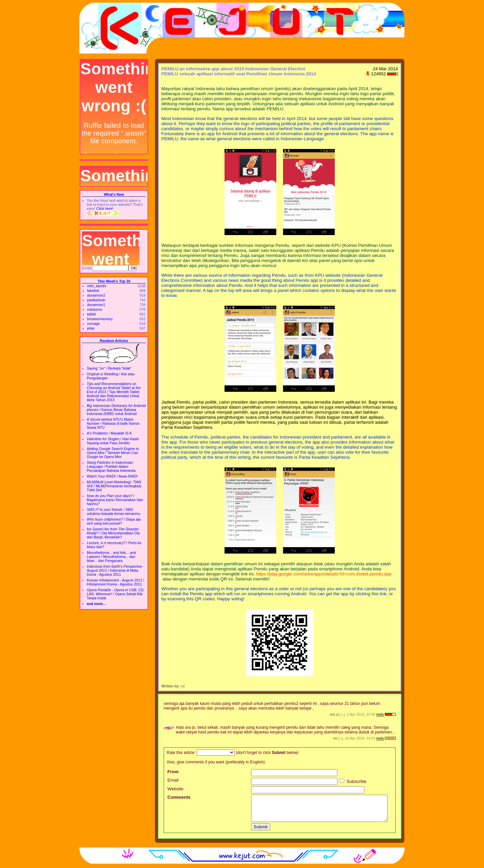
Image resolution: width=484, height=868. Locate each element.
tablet (91, 314)
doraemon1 (96, 305)
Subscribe (353, 781)
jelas (91, 328)
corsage (93, 324)
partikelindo (96, 300)
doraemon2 (96, 295)
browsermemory (100, 319)
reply (380, 714)
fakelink (93, 291)
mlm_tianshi (97, 286)
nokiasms (95, 309)
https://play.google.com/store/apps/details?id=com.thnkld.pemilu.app (324, 574)
